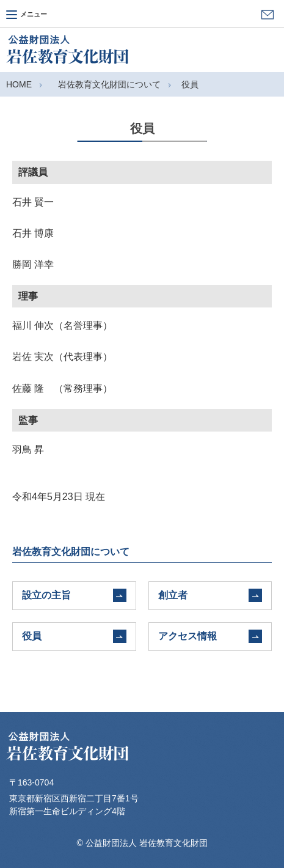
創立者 (173, 595)
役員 (190, 84)
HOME (19, 84)
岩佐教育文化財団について (109, 84)
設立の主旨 (46, 595)
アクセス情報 (188, 636)
